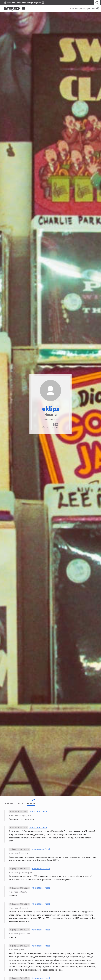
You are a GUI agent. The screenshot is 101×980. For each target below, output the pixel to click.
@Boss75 (23, 892)
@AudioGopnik (25, 872)
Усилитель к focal (38, 811)
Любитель (45, 427)
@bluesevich (24, 934)
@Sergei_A (23, 853)
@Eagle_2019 (25, 815)
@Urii (21, 950)
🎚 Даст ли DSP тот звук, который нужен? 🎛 (24, 3)
